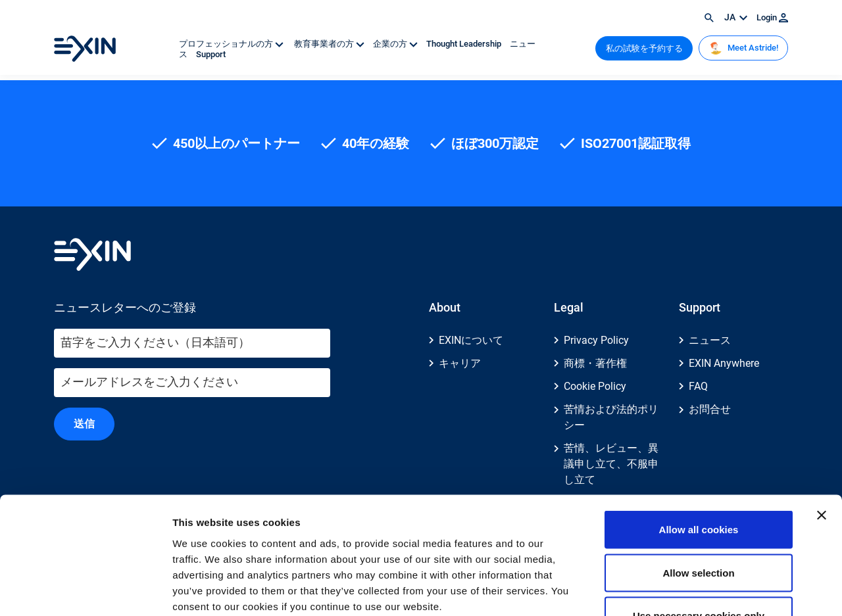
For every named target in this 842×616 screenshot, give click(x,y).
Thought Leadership (465, 44)
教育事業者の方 (329, 44)
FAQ (698, 386)
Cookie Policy (595, 386)
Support (211, 54)
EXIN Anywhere (724, 363)
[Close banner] (822, 429)
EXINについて (471, 340)
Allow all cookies (699, 443)
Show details (690, 590)
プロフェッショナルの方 (232, 44)
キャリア (460, 363)
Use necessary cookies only (699, 530)
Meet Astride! (744, 48)
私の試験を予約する (644, 48)
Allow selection (698, 487)
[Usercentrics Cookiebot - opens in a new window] (85, 590)
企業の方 (396, 44)
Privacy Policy (596, 340)
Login (772, 17)
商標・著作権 (595, 363)
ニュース (710, 340)
